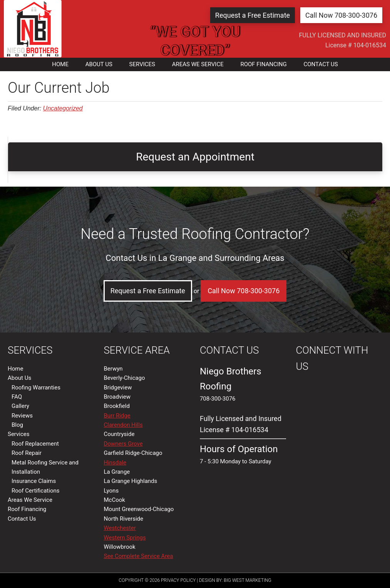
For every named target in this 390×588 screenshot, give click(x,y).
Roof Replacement (35, 444)
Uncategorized (63, 108)
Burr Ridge (117, 416)
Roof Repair (27, 453)
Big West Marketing (247, 580)
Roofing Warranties (36, 388)
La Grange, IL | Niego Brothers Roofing (33, 29)
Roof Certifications (35, 491)
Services (19, 434)
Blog (17, 425)
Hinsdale (115, 463)
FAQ (17, 397)
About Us (19, 378)
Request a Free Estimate (253, 15)
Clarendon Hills (123, 425)
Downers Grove (123, 444)
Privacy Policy (178, 580)
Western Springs (125, 538)
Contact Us (22, 519)
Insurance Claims (34, 481)
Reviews (22, 416)
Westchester (120, 528)
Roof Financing (27, 509)
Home (15, 369)
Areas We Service (30, 500)
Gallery (20, 406)
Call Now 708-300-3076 (341, 15)
